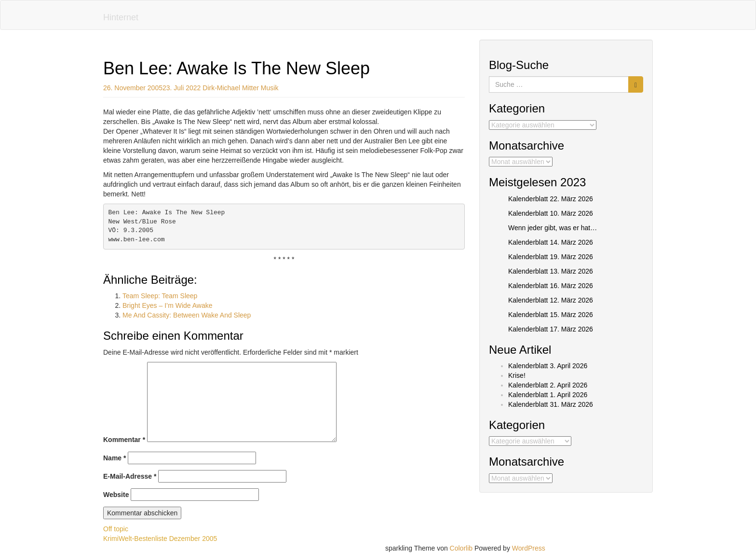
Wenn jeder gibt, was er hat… (553, 228)
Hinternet (121, 17)
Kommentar (124, 440)
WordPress (529, 548)
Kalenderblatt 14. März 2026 (551, 242)
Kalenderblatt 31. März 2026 (551, 404)
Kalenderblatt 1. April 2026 (548, 395)
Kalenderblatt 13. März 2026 (551, 271)
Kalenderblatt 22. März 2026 (551, 199)
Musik (270, 88)
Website (116, 495)
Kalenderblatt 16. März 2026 (551, 286)
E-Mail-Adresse (130, 476)
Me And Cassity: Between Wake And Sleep (187, 315)
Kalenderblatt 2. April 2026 (548, 385)
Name (115, 458)
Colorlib (461, 548)
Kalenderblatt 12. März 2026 (551, 300)
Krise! (517, 375)
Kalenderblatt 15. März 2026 (551, 315)
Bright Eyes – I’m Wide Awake (167, 305)
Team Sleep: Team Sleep (160, 296)
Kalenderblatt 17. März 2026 (551, 329)
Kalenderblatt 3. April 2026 (548, 366)
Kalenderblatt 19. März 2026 (551, 257)
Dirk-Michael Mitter (231, 88)
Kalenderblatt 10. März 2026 (551, 213)
